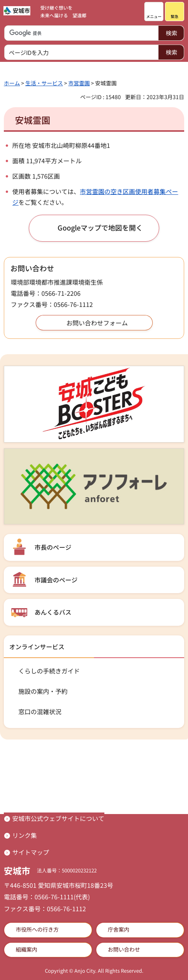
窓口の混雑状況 (40, 711)
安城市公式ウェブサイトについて (58, 818)
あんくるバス (53, 612)
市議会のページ (56, 580)
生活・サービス (44, 83)
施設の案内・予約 (43, 691)
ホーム (12, 83)
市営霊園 (79, 83)
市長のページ (53, 547)
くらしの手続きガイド (49, 671)
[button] (154, 12)
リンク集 (25, 835)
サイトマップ (31, 852)
